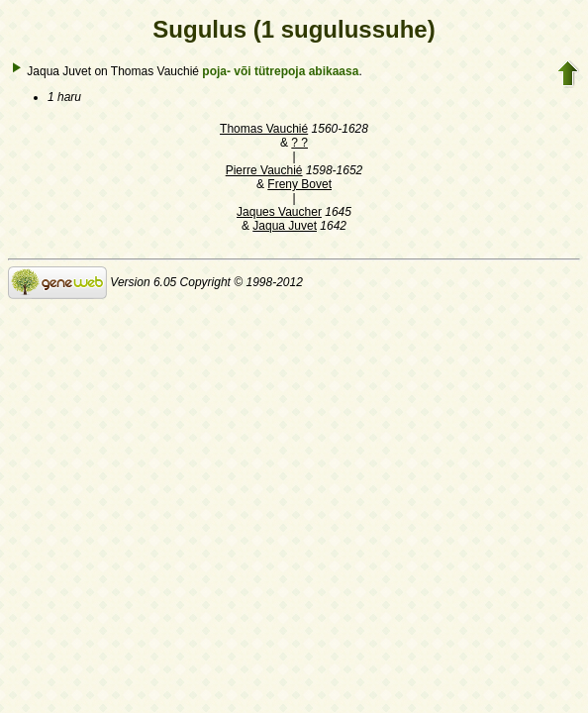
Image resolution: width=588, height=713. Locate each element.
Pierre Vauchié (264, 170)
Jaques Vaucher (279, 212)
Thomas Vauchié (264, 129)
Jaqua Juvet (285, 226)
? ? (299, 143)
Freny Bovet (299, 184)
